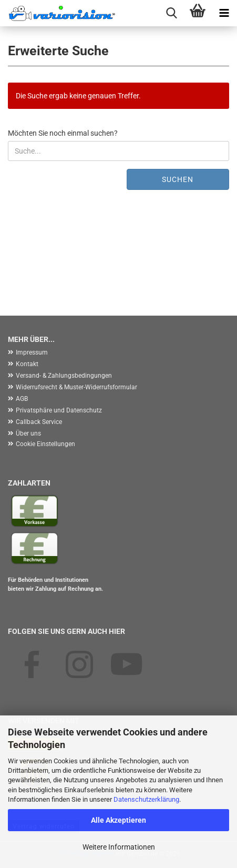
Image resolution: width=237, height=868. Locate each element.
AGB (22, 399)
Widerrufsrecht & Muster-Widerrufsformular (76, 387)
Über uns (28, 433)
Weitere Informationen (119, 847)
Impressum (32, 352)
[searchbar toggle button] (171, 13)
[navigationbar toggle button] (224, 13)
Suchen (178, 179)
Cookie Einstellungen (45, 444)
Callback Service (39, 422)
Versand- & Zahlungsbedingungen (64, 376)
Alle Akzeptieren (118, 820)
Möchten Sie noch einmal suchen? (63, 133)
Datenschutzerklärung (146, 799)
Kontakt (27, 364)
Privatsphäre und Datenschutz (59, 410)
